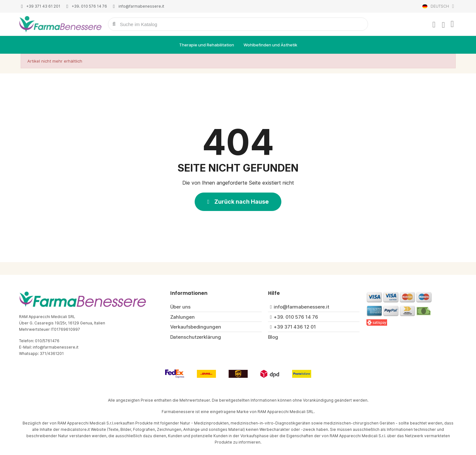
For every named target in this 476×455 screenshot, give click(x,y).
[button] (238, 202)
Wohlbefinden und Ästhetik (270, 45)
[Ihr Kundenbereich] (434, 25)
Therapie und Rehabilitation (207, 45)
